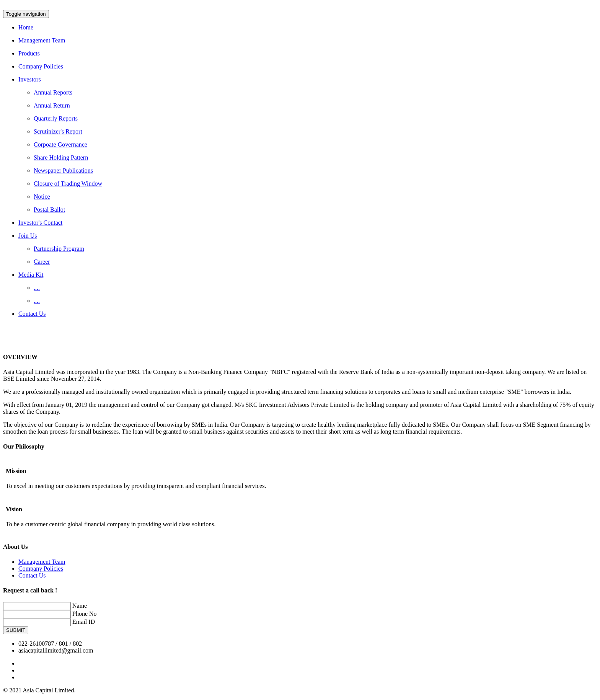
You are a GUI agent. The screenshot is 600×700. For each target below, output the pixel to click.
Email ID (84, 622)
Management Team (42, 562)
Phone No (85, 614)
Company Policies (41, 569)
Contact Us (32, 575)
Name (80, 606)
